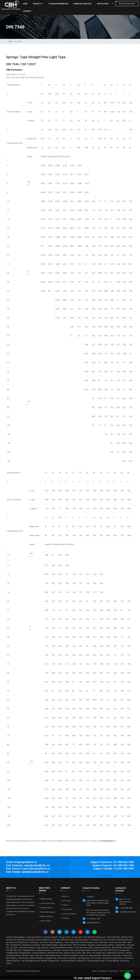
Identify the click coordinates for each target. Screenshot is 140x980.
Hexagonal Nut (51, 958)
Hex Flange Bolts (99, 953)
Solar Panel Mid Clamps (84, 948)
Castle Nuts (57, 950)
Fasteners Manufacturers (16, 937)
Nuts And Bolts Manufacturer (95, 937)
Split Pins (84, 956)
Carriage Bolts (124, 950)
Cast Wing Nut (43, 948)
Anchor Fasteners (56, 942)
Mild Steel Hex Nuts (125, 940)
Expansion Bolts (95, 956)
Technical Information (58, 4)
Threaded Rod (16, 945)
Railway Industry (46, 908)
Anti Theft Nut (117, 948)
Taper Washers (12, 958)
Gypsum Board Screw (103, 948)
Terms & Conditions (70, 914)
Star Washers (24, 958)
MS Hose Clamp (28, 956)
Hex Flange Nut (84, 958)
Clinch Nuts (72, 958)
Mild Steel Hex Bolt (55, 953)
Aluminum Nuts (121, 942)
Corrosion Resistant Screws (113, 958)
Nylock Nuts (62, 958)
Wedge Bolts (75, 942)
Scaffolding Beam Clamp (95, 961)
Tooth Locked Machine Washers (61, 948)
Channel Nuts (121, 945)
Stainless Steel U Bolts (72, 953)
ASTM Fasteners (87, 942)
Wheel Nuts (107, 956)
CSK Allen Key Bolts (14, 950)
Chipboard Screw (29, 950)
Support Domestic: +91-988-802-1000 (111, 862)
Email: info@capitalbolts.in (22, 862)
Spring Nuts (128, 948)
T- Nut (66, 942)
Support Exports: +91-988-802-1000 (113, 865)
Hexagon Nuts (64, 937)
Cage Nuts (91, 945)
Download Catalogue (82, 4)
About (95, 971)
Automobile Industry (48, 912)
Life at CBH (67, 901)
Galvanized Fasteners (28, 948)
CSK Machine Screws (53, 956)
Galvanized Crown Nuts (115, 953)
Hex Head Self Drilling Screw (17, 942)
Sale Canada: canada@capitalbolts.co (28, 872)
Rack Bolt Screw (66, 945)
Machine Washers (37, 958)
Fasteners (66, 918)
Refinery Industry (46, 917)
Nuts (97, 942)
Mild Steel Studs (67, 940)
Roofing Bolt (80, 961)
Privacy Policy (67, 910)
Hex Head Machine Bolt (31, 961)
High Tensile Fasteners (105, 945)
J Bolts (111, 942)
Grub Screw (39, 956)
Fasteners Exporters (34, 937)
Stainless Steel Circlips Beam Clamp (76, 950)
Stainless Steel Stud (99, 950)
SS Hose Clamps (110, 940)
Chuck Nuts (117, 956)
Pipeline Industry (46, 899)
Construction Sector (48, 903)
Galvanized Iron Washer (31, 945)
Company (28, 11)
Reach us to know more (127, 4)
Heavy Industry (46, 921)
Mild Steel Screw (81, 940)
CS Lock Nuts (96, 958)
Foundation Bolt (12, 953)
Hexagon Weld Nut (39, 953)
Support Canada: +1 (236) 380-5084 (113, 869)
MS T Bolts (87, 953)
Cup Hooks (14, 948)
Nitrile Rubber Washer (50, 945)
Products (38, 4)
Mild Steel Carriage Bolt (26, 940)
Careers (65, 905)
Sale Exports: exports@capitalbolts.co (29, 869)
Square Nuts (127, 956)
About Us (66, 896)
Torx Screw (44, 942)
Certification (102, 4)
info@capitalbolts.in (108, 841)
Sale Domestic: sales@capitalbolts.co (28, 865)
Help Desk (102, 971)
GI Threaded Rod (96, 940)
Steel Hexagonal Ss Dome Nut (48, 940)
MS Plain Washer (80, 945)
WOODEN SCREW (67, 961)
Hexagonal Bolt (25, 953)
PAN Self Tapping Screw (50, 961)
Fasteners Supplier (51, 937)
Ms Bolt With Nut (113, 961)
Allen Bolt (103, 942)
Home (25, 4)
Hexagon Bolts (77, 937)
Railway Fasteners (44, 950)
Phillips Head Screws (71, 956)
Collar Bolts (34, 942)
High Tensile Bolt (113, 937)
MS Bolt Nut (113, 950)
